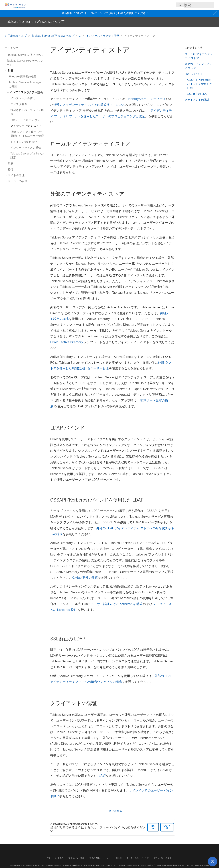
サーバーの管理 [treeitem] (17, 181)
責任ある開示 (95, 858)
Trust (108, 858)
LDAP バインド (194, 74)
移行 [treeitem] (10, 169)
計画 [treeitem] (10, 71)
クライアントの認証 (197, 100)
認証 (103, 776)
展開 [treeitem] (10, 164)
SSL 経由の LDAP (198, 94)
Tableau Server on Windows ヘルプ (53, 36)
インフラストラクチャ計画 (103, 36)
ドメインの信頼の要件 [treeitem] (24, 142)
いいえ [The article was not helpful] (167, 827)
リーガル (47, 858)
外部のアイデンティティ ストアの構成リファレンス (89, 105)
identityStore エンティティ (147, 99)
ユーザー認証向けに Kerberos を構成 (117, 604)
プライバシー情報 (76, 858)
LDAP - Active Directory (67, 342)
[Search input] (199, 5)
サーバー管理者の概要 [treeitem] (22, 77)
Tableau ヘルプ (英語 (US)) (106, 13)
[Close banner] (215, 13)
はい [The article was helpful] (153, 827)
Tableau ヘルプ (16, 36)
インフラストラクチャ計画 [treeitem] (26, 92)
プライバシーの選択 (163, 858)
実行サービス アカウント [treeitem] (27, 120)
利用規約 (59, 858)
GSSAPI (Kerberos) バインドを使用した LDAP (200, 84)
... (81, 36)
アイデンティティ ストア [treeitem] (26, 126)
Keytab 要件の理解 (85, 578)
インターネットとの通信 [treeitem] (26, 148)
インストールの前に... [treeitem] (24, 98)
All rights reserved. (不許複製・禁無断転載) (55, 865)
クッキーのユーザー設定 (138, 858)
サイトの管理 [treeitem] (16, 175)
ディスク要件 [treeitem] (19, 104)
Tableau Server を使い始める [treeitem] (25, 55)
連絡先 (119, 858)
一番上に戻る (113, 811)
